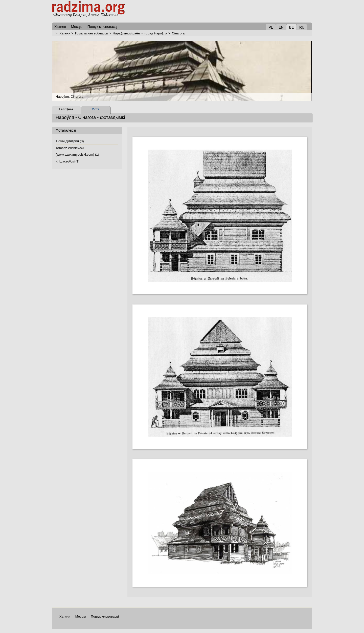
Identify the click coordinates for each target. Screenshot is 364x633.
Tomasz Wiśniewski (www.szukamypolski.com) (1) (77, 151)
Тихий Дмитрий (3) (70, 141)
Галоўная (66, 109)
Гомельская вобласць (92, 33)
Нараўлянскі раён (126, 33)
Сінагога (178, 33)
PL (271, 27)
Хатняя (65, 33)
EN (281, 27)
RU (302, 27)
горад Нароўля (156, 33)
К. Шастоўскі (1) (68, 161)
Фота (96, 109)
